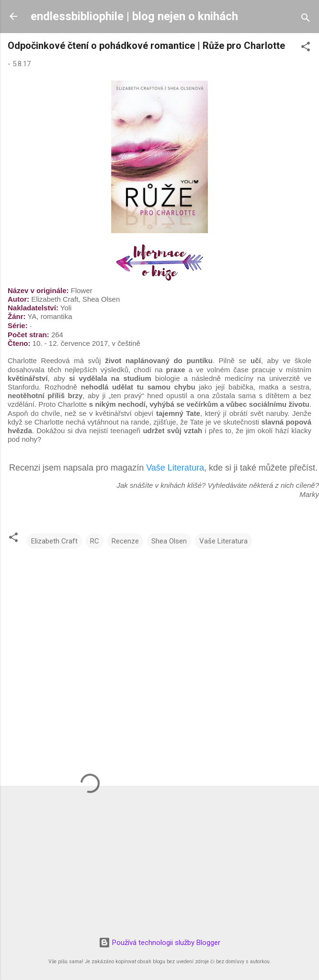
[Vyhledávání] (306, 19)
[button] (306, 48)
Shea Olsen (169, 541)
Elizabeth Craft (54, 541)
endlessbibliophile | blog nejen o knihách (134, 16)
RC (95, 541)
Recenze (125, 541)
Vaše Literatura (175, 468)
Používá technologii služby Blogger (159, 943)
